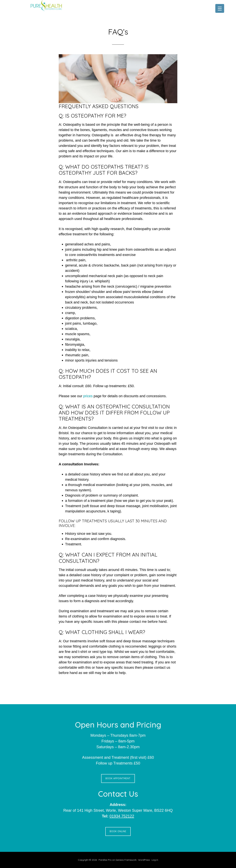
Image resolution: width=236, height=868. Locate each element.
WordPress (144, 860)
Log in (155, 860)
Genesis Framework (126, 860)
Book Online (118, 831)
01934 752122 (122, 816)
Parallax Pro (105, 860)
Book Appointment (118, 778)
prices (88, 396)
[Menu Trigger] (220, 8)
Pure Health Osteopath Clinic (55, 6)
